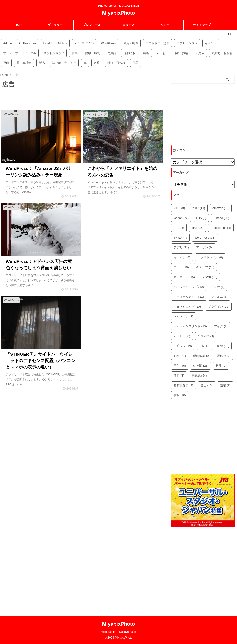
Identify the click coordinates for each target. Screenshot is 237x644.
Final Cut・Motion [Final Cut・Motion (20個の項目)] (55, 43)
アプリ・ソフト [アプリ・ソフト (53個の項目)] (187, 43)
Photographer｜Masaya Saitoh (118, 632)
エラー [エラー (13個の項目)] (181, 267)
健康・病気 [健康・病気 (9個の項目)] (92, 53)
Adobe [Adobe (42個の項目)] (8, 43)
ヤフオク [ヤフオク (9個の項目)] (206, 336)
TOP (18, 25)
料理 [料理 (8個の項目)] (221, 366)
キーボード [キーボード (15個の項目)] (184, 277)
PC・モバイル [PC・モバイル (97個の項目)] (84, 43)
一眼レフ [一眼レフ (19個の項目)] (183, 346)
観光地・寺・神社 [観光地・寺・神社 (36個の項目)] (64, 63)
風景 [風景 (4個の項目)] (136, 63)
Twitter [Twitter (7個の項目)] (180, 238)
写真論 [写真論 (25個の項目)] (112, 53)
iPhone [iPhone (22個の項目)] (221, 218)
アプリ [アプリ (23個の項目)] (181, 247)
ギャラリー (55, 25)
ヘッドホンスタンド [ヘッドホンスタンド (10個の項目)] (190, 326)
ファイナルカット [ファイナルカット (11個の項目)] (189, 297)
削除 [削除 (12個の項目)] (223, 346)
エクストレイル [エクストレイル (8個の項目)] (210, 257)
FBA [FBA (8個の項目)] (201, 218)
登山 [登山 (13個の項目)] (207, 385)
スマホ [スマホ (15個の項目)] (210, 277)
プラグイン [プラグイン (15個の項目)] (219, 307)
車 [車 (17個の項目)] (85, 63)
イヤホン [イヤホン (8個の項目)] (182, 257)
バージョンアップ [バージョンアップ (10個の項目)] (189, 287)
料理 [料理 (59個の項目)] (146, 53)
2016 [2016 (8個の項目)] (179, 208)
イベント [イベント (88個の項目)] (211, 43)
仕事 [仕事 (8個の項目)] (75, 53)
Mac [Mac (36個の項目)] (197, 228)
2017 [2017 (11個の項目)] (199, 208)
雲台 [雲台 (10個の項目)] (180, 395)
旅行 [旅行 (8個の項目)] (179, 375)
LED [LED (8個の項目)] (179, 228)
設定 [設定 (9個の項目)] (225, 385)
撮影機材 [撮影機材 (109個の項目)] (130, 53)
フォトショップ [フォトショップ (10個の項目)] (187, 307)
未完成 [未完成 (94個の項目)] (200, 53)
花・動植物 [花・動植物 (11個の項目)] (24, 63)
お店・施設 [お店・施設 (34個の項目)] (131, 43)
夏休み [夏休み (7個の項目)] (224, 356)
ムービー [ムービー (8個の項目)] (182, 336)
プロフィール (92, 25)
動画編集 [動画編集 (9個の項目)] (201, 356)
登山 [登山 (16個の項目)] (6, 63)
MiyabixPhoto (118, 13)
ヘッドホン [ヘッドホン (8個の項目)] (183, 316)
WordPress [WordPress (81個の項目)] (108, 43)
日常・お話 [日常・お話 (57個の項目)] (181, 53)
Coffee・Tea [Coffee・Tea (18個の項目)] (28, 43)
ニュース (129, 25)
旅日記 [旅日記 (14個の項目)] (161, 53)
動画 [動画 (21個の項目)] (180, 356)
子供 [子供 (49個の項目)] (180, 366)
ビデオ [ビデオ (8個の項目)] (218, 287)
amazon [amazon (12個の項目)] (221, 208)
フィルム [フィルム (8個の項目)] (219, 297)
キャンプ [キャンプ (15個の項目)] (205, 267)
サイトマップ (202, 25)
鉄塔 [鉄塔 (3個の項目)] (97, 63)
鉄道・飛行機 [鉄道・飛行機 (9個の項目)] (116, 63)
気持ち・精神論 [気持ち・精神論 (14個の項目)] (222, 53)
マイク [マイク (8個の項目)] (221, 326)
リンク (165, 25)
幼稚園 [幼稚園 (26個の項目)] (201, 366)
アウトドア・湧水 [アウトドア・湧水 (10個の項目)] (157, 43)
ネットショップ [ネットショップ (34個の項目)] (54, 53)
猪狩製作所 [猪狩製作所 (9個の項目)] (183, 385)
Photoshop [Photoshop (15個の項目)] (221, 228)
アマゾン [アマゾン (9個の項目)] (204, 247)
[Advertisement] (122, 240)
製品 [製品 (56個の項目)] (42, 63)
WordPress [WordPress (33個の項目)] (205, 238)
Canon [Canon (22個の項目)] (181, 218)
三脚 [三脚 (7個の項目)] (204, 346)
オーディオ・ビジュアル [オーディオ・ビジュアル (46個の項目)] (20, 53)
